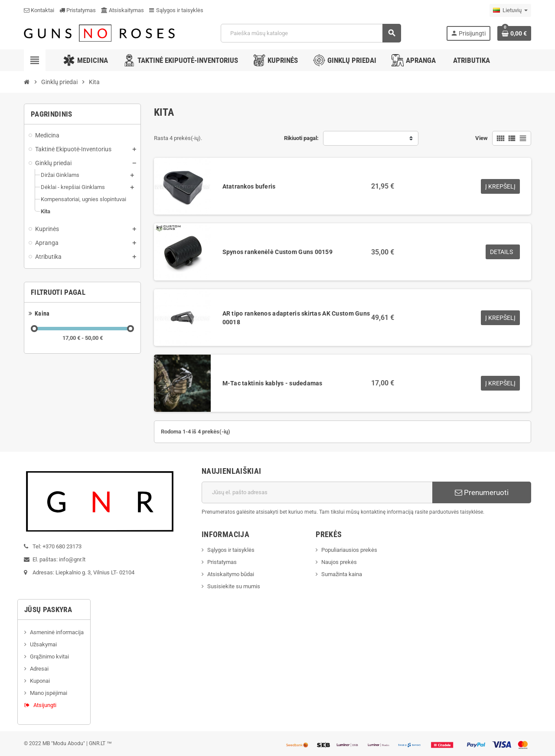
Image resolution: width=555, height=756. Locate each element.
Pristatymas (78, 10)
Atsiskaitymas (122, 10)
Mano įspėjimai (49, 693)
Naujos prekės (339, 562)
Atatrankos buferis (249, 186)
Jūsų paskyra (48, 609)
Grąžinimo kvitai (49, 657)
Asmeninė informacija (57, 632)
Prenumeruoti (482, 492)
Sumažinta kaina (342, 574)
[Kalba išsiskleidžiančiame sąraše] (510, 10)
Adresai (39, 669)
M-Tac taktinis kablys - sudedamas (273, 383)
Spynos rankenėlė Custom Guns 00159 (278, 252)
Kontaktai (39, 10)
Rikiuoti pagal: (301, 138)
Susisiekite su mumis (234, 586)
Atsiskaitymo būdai (231, 574)
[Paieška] (310, 33)
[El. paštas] (317, 492)
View (482, 138)
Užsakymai (43, 644)
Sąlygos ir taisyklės (176, 10)
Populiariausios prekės (349, 550)
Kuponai (40, 681)
